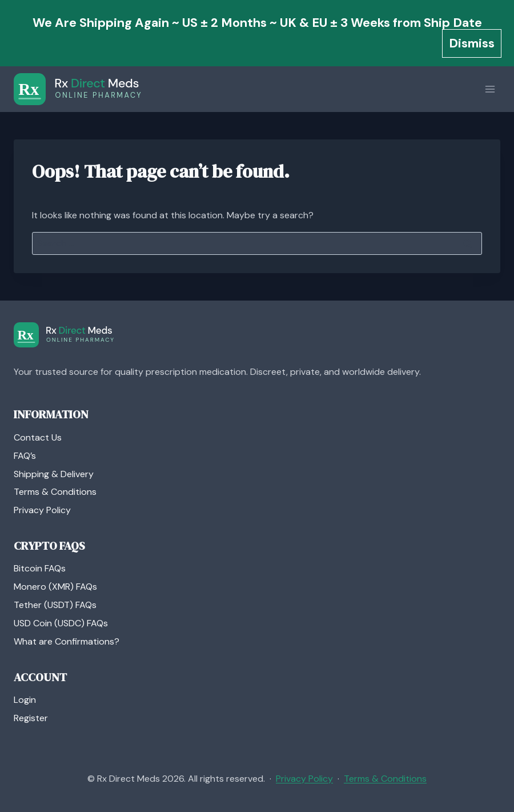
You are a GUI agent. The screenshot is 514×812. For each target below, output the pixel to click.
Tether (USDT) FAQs (55, 605)
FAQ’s (25, 456)
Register (31, 718)
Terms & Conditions (55, 492)
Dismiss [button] (472, 43)
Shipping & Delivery (54, 474)
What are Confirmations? (67, 641)
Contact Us (38, 437)
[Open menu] (490, 89)
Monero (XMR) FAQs (55, 587)
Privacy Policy (42, 510)
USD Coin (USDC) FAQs (61, 623)
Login (25, 700)
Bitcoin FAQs (40, 568)
